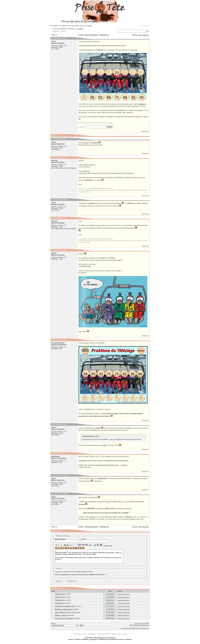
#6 (52, 250)
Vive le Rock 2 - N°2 (62, 612)
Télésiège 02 (104, 35)
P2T (136, 623)
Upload (106, 546)
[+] (148, 31)
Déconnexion (145, 26)
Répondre (145, 131)
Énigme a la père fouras (63, 609)
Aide (111, 546)
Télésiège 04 (59, 594)
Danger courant (60, 615)
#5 (52, 218)
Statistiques (92, 634)
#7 (52, 340)
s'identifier (80, 29)
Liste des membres (104, 634)
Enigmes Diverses (91, 35)
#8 (52, 424)
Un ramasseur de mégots (64, 618)
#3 (52, 157)
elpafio (54, 253)
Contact (125, 634)
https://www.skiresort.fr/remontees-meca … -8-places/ (109, 465)
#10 (52, 475)
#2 (52, 139)
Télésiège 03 (59, 600)
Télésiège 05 (59, 597)
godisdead (55, 457)
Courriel (95, 540)
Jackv (54, 41)
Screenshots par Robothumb (139, 625)
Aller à (68, 625)
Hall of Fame (116, 634)
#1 (52, 38)
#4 (52, 200)
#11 (52, 494)
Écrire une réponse (141, 35)
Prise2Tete (77, 634)
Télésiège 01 (59, 603)
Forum (81, 35)
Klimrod (55, 161)
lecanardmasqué (58, 343)
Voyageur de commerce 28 (64, 606)
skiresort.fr (92, 517)
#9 (52, 453)
